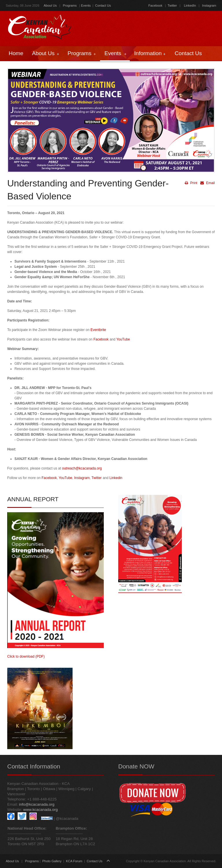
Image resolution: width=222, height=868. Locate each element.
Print (191, 183)
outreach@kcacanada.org (82, 468)
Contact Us (103, 5)
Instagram (209, 5)
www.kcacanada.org (40, 810)
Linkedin (116, 478)
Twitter (172, 5)
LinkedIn (190, 5)
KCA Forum (74, 861)
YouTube (123, 339)
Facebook (155, 5)
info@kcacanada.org (37, 804)
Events (86, 5)
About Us (50, 5)
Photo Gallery (52, 861)
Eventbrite (98, 330)
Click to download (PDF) (26, 656)
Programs (70, 5)
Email (207, 183)
